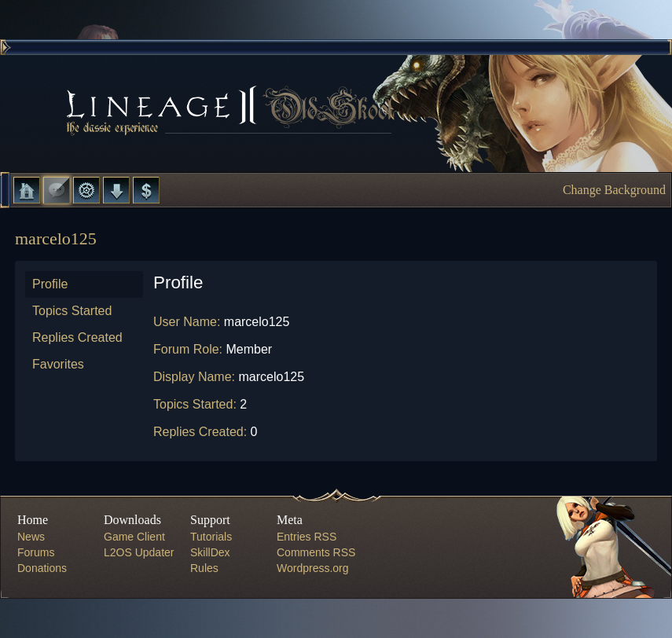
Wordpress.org (313, 568)
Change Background (614, 190)
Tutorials (211, 537)
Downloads (116, 190)
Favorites (58, 364)
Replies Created (77, 337)
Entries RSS (307, 537)
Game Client (134, 537)
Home (27, 190)
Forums (57, 190)
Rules (204, 568)
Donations (42, 568)
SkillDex (210, 552)
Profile (50, 284)
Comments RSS (316, 552)
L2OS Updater (139, 552)
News (31, 537)
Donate (146, 190)
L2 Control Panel (86, 190)
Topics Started (72, 311)
